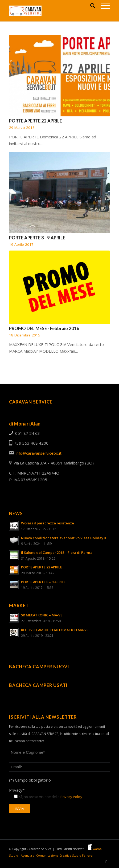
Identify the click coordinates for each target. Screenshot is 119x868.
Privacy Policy (71, 797)
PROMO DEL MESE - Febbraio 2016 (44, 328)
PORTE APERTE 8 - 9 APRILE (37, 238)
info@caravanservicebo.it (39, 453)
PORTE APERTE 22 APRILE (36, 121)
